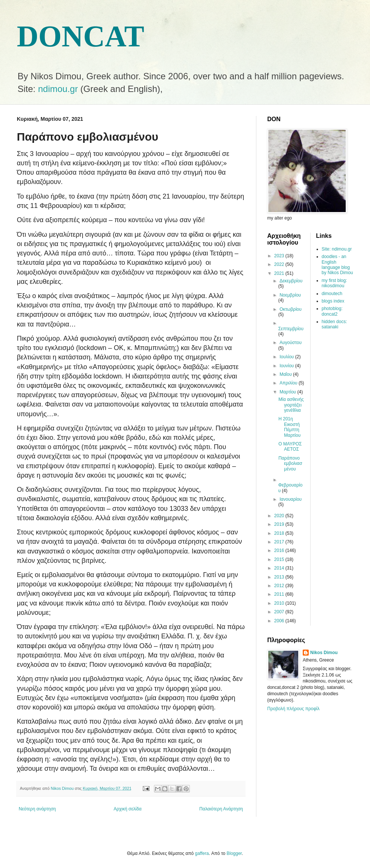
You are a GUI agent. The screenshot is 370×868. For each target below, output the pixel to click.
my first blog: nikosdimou (334, 283)
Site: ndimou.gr (337, 249)
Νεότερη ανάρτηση (37, 809)
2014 (280, 568)
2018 (280, 533)
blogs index (333, 301)
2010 (280, 603)
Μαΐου (286, 374)
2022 (280, 264)
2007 (280, 612)
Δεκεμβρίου (291, 281)
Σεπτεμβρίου (291, 329)
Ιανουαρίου (291, 499)
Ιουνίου (287, 366)
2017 (280, 542)
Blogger (234, 853)
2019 (280, 524)
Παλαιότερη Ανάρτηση (221, 809)
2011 (280, 594)
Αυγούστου (291, 343)
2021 (280, 273)
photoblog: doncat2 (332, 311)
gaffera (202, 853)
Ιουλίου (287, 357)
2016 (280, 550)
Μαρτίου (289, 392)
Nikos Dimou (324, 653)
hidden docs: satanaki (334, 324)
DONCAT (81, 36)
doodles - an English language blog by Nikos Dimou (337, 265)
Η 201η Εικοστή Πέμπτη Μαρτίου (289, 427)
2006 (280, 621)
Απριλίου (289, 383)
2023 (280, 256)
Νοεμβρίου (290, 295)
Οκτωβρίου (291, 309)
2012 (280, 586)
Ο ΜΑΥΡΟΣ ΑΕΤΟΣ (290, 447)
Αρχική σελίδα (128, 809)
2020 (280, 516)
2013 (280, 577)
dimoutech (332, 294)
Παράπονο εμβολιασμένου (290, 464)
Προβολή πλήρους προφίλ (293, 709)
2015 (280, 559)
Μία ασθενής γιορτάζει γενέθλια (291, 405)
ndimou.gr (58, 89)
